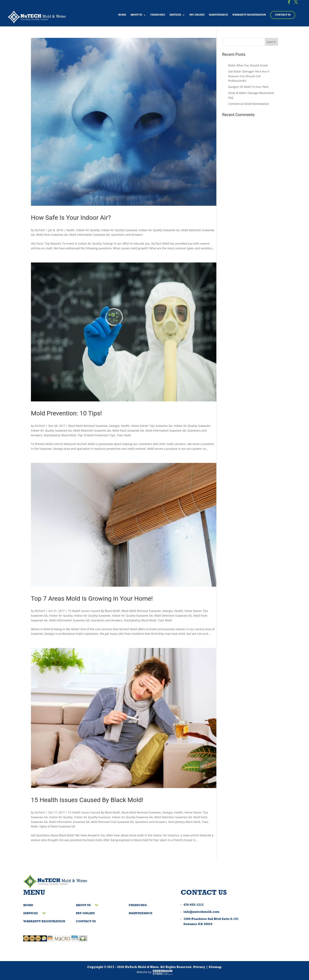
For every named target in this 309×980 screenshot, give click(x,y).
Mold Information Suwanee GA (90, 235)
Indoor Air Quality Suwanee (119, 230)
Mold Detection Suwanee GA (92, 430)
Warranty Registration (249, 15)
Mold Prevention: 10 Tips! (66, 413)
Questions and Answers (127, 235)
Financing (158, 15)
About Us (136, 15)
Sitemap (215, 967)
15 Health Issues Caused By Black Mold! (94, 611)
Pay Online (197, 15)
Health (70, 230)
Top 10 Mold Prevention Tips (96, 435)
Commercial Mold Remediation (249, 104)
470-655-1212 (194, 905)
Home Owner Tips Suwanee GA (152, 426)
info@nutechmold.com (201, 912)
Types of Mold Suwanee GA (57, 826)
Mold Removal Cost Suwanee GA (112, 822)
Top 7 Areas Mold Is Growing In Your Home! (92, 598)
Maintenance (218, 15)
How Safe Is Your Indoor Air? (71, 218)
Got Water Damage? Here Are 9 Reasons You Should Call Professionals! (249, 76)
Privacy (199, 967)
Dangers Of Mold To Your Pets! (248, 87)
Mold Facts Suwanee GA (52, 235)
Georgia (114, 426)
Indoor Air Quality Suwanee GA (159, 230)
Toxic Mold (124, 435)
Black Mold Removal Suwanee (88, 426)
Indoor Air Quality (88, 230)
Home (122, 15)
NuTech (40, 230)
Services (175, 15)
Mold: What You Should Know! (248, 65)
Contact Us (283, 15)
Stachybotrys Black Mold (60, 435)
